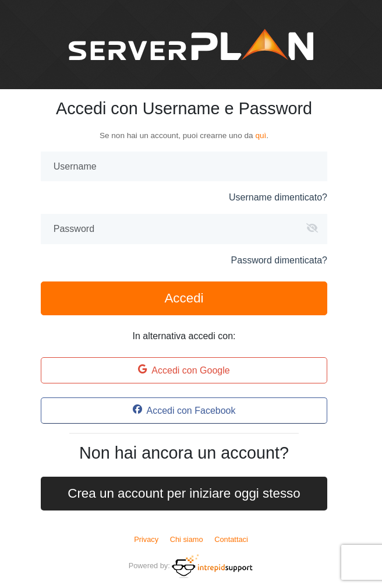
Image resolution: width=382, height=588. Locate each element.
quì (261, 135)
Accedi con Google (184, 370)
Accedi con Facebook (184, 410)
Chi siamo (187, 539)
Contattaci (231, 539)
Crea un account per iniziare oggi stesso (184, 493)
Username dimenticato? (278, 197)
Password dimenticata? (279, 260)
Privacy (146, 539)
